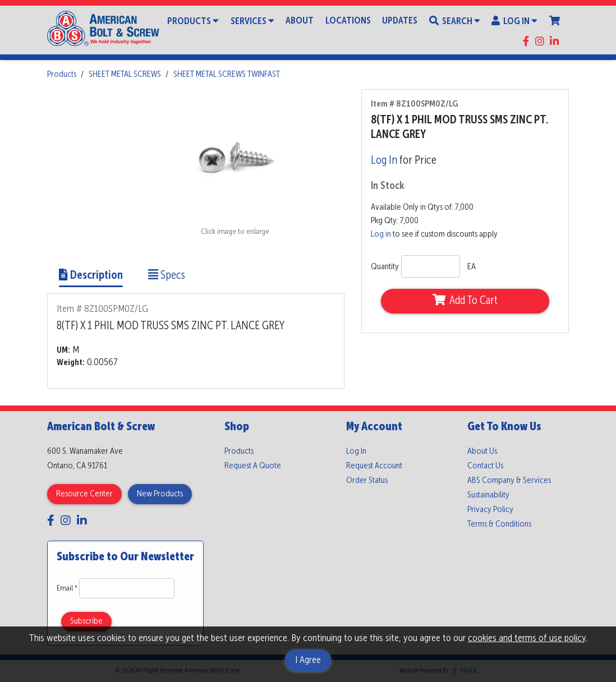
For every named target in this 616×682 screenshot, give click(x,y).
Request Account (374, 466)
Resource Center (84, 494)
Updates (400, 21)
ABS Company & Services (509, 481)
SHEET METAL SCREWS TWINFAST (227, 75)
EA (472, 267)
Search (455, 21)
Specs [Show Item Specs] (167, 276)
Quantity (385, 267)
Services (252, 21)
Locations (348, 21)
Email (68, 588)
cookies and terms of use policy (527, 638)
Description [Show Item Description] (91, 276)
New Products (160, 494)
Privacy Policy (490, 510)
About (300, 21)
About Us (482, 451)
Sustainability (488, 495)
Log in (381, 234)
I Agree (308, 660)
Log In (514, 21)
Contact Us (485, 466)
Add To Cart (465, 301)
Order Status (367, 481)
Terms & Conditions (499, 524)
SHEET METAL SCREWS (125, 75)
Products (193, 21)
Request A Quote (253, 466)
